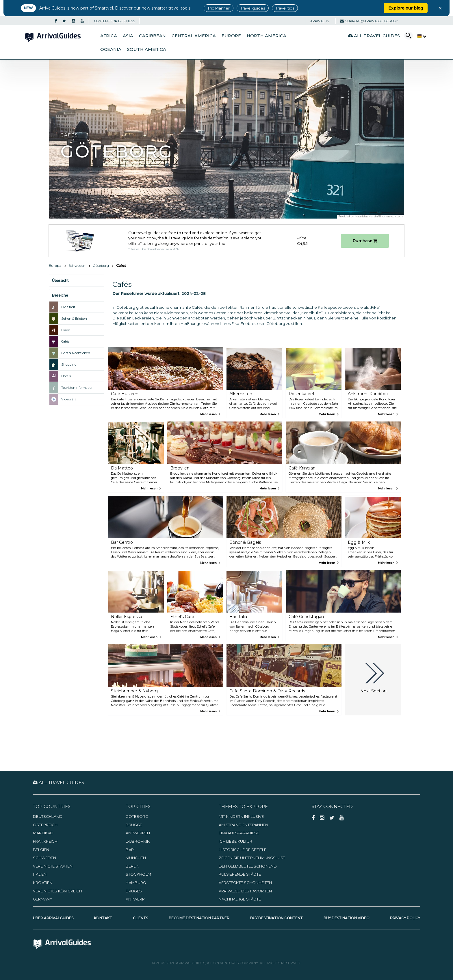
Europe (231, 36)
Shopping (69, 365)
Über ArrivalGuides (53, 918)
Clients (140, 918)
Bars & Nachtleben (76, 353)
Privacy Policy (405, 918)
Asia (128, 36)
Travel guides (253, 8)
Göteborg (101, 266)
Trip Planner (219, 8)
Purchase (365, 241)
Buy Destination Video (347, 918)
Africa (109, 36)
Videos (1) (68, 399)
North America (267, 36)
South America (147, 49)
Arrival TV (320, 21)
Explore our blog (406, 8)
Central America (194, 36)
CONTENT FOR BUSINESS (115, 21)
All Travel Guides (374, 36)
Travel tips (285, 8)
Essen (66, 330)
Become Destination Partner (199, 918)
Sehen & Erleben (74, 319)
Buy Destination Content (276, 918)
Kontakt (103, 918)
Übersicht (60, 281)
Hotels (66, 376)
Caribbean (152, 36)
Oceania (111, 49)
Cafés (65, 341)
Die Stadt (68, 307)
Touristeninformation (77, 388)
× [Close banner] (440, 8)
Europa (55, 266)
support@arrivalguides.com (369, 21)
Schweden (77, 266)
